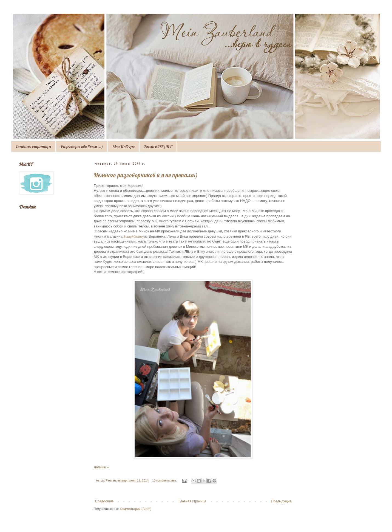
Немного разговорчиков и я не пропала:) (146, 175)
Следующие (104, 501)
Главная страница (33, 147)
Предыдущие (281, 501)
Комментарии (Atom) (136, 509)
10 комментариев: (165, 480)
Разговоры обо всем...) (82, 147)
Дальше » (101, 467)
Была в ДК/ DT (158, 147)
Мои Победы (123, 147)
